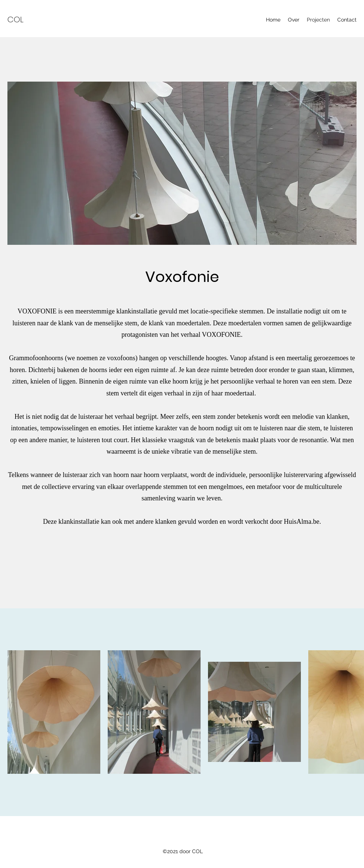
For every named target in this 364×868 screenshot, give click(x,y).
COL (15, 19)
